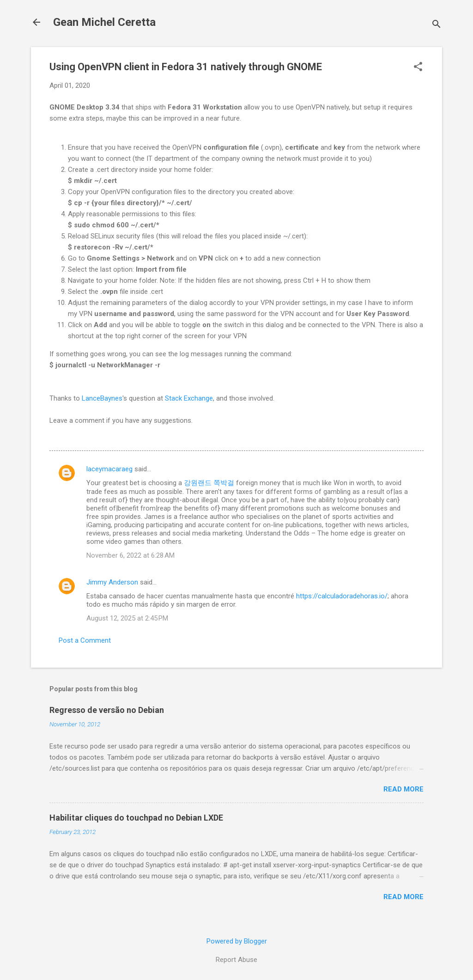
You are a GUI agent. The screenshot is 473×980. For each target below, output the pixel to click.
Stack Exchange (189, 398)
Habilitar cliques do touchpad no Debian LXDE (136, 818)
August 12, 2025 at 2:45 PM (127, 618)
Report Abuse (236, 960)
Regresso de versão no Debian (107, 710)
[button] (418, 67)
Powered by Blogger (237, 941)
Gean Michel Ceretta (104, 22)
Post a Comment (85, 640)
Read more (403, 789)
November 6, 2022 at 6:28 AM (130, 555)
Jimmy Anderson (112, 582)
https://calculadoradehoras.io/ (342, 596)
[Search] (437, 25)
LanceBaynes (102, 398)
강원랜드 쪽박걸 (209, 483)
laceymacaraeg (109, 469)
